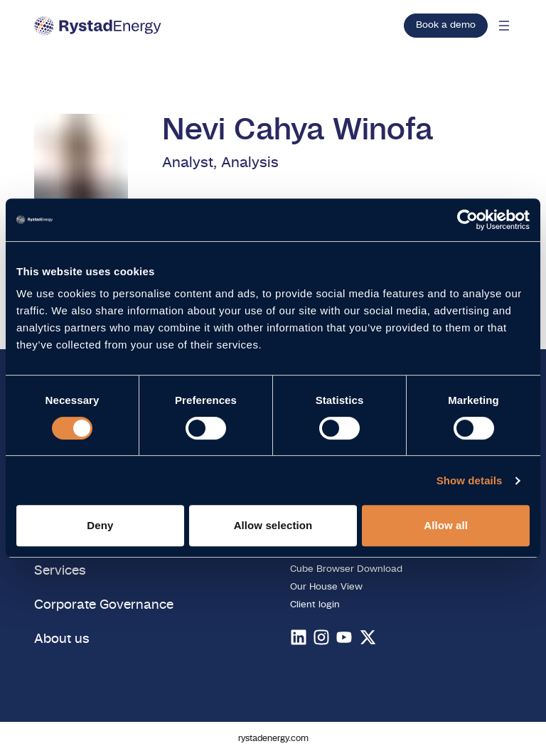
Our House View (326, 587)
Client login (315, 605)
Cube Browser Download (346, 569)
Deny (100, 525)
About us (62, 639)
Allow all (446, 525)
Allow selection (273, 525)
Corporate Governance (104, 605)
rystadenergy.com (273, 739)
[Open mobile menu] (504, 26)
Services (60, 571)
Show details (470, 480)
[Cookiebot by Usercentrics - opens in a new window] (467, 220)
